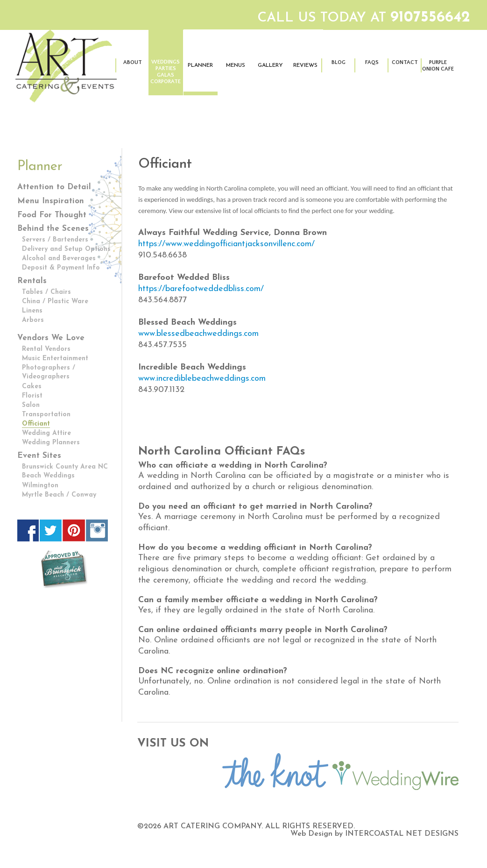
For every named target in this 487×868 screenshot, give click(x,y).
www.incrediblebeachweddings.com (202, 379)
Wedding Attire (46, 433)
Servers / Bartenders (55, 240)
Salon (31, 405)
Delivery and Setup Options (66, 249)
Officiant (36, 424)
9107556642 (430, 18)
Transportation (46, 415)
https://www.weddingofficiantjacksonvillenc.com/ (226, 244)
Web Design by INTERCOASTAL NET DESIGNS (374, 834)
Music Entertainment (55, 359)
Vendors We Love (51, 338)
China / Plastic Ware (55, 302)
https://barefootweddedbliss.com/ (201, 289)
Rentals (32, 281)
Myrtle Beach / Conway (59, 495)
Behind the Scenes (53, 229)
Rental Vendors (46, 349)
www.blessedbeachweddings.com (198, 334)
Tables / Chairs (46, 292)
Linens (32, 311)
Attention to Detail (54, 187)
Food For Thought (52, 215)
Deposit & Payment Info (61, 268)
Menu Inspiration (51, 201)
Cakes (32, 387)
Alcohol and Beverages (59, 259)
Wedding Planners (51, 443)
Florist (32, 396)
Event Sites (39, 456)
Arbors (33, 320)
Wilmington (40, 486)
